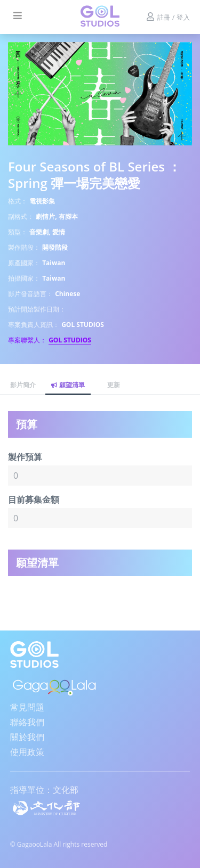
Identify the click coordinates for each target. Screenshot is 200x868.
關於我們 (27, 737)
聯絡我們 (27, 722)
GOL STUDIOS (70, 340)
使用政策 (27, 752)
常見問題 (27, 707)
